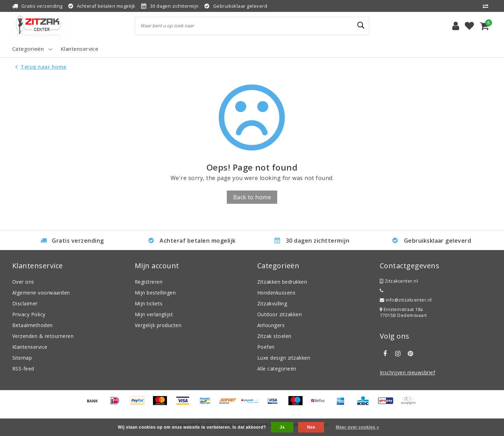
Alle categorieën (277, 369)
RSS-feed (23, 369)
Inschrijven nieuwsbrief (407, 372)
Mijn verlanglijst (154, 314)
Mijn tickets (149, 303)
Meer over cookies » (357, 427)
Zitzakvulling (272, 303)
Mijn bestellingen (155, 293)
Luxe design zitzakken (284, 358)
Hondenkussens (276, 293)
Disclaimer (25, 303)
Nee (311, 427)
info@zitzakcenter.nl (406, 300)
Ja (282, 427)
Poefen (266, 347)
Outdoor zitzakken (279, 314)
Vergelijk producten (158, 325)
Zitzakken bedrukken (282, 282)
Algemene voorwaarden (41, 293)
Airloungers (271, 325)
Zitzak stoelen (274, 336)
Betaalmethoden (33, 325)
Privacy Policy (29, 314)
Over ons (23, 282)
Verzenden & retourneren (43, 336)
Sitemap (22, 358)
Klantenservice (30, 347)
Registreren (149, 282)
